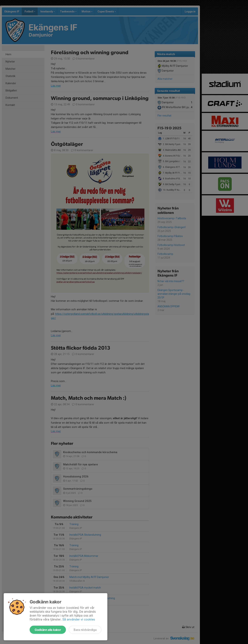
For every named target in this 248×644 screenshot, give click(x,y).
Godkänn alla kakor (48, 630)
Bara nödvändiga (85, 630)
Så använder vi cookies (79, 619)
